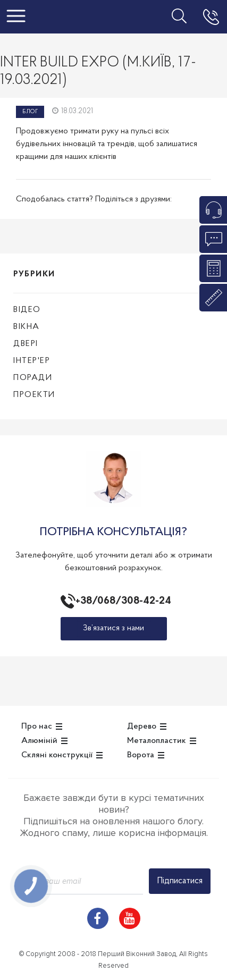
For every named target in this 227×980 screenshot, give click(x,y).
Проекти (34, 395)
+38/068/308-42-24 (121, 601)
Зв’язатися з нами (114, 628)
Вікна (27, 327)
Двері (26, 344)
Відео (27, 310)
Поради (33, 378)
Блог (30, 112)
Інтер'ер (32, 361)
